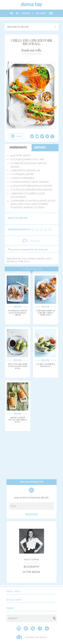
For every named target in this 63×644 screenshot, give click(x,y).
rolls (27, 262)
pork (21, 262)
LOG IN (26, 13)
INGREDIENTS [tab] (18, 148)
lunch (48, 259)
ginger (40, 259)
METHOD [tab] (40, 148)
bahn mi (17, 259)
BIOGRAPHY (32, 567)
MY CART (41, 13)
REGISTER (32, 515)
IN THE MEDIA (32, 572)
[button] (32, 591)
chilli (24, 259)
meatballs (12, 262)
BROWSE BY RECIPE (18, 27)
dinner (32, 259)
